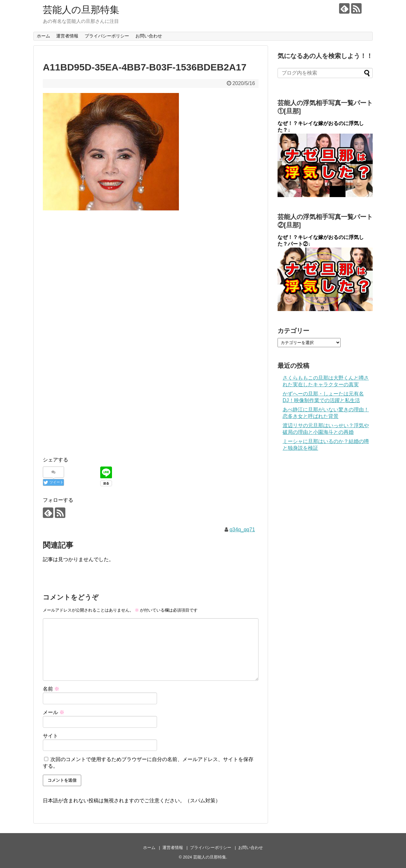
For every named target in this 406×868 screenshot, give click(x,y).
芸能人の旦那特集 (81, 10)
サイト (50, 736)
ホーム (43, 36)
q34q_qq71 (242, 530)
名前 (51, 689)
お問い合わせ (149, 36)
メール (54, 712)
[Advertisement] (151, 262)
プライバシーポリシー (107, 36)
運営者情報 (67, 36)
